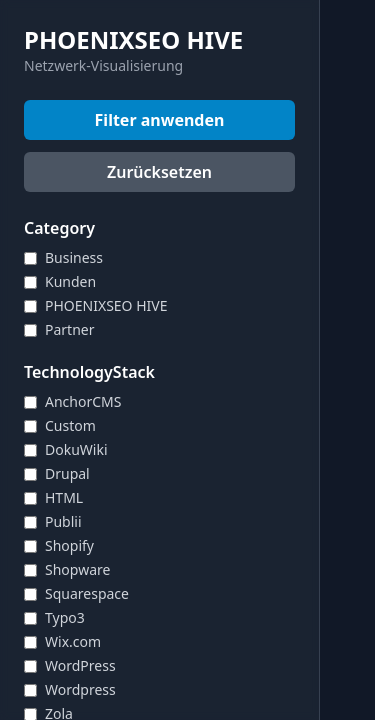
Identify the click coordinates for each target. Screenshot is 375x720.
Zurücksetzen (159, 172)
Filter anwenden (160, 120)
